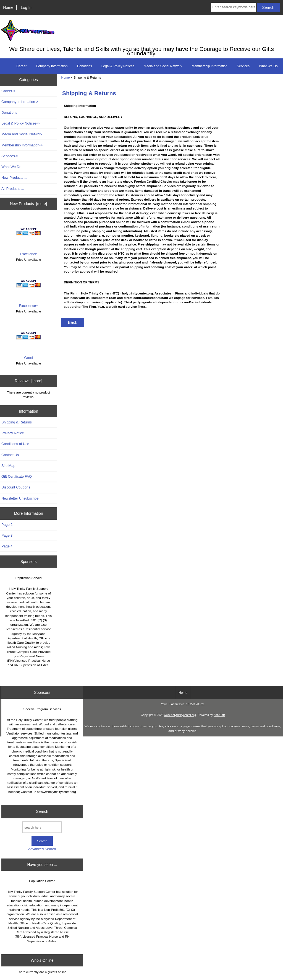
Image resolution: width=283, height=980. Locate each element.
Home (8, 7)
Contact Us (10, 455)
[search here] (42, 827)
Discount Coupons (16, 487)
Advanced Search (42, 849)
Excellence (28, 237)
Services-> (10, 156)
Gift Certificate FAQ (17, 476)
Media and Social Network (163, 66)
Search (42, 811)
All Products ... (13, 189)
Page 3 (7, 535)
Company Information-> (20, 102)
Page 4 (7, 546)
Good (28, 341)
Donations (85, 66)
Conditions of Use (15, 444)
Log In (26, 7)
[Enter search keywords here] (233, 7)
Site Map (8, 466)
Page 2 (7, 525)
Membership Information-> (22, 145)
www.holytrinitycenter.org (180, 715)
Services (243, 66)
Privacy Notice (13, 433)
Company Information (52, 66)
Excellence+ (28, 289)
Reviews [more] (28, 381)
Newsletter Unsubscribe (20, 498)
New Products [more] (28, 204)
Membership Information (210, 66)
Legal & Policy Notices (118, 66)
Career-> (8, 91)
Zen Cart (219, 715)
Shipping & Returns (17, 422)
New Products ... (14, 178)
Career (21, 66)
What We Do (268, 66)
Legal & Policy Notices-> (21, 123)
